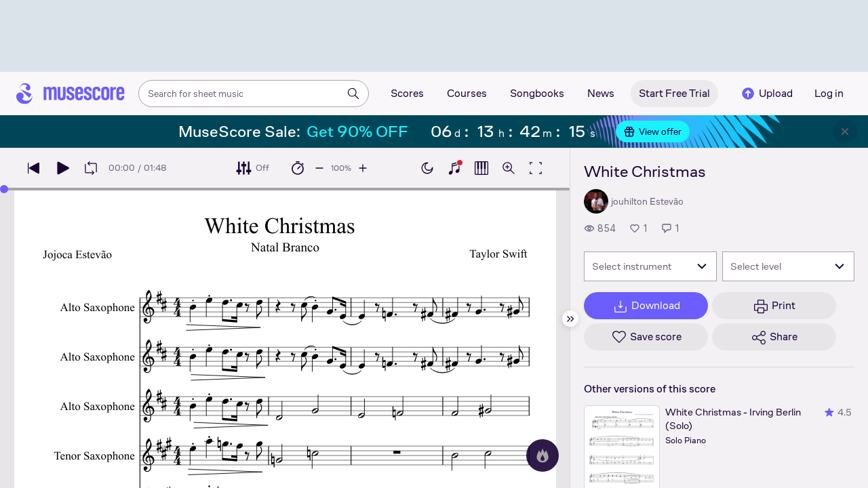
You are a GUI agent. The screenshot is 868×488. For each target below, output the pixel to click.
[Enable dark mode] (427, 168)
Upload (766, 94)
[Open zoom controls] (509, 168)
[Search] (353, 94)
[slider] (4, 189)
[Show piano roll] (481, 168)
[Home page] (71, 94)
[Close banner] (845, 131)
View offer (653, 131)
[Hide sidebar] (570, 319)
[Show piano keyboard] (454, 168)
